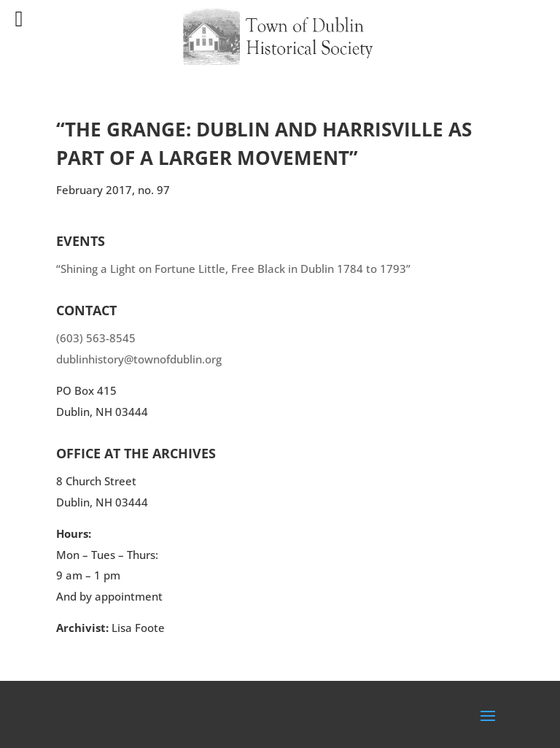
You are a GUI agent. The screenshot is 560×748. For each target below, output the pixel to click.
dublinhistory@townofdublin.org (139, 359)
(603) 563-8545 (96, 338)
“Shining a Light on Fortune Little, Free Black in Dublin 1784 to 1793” (233, 269)
